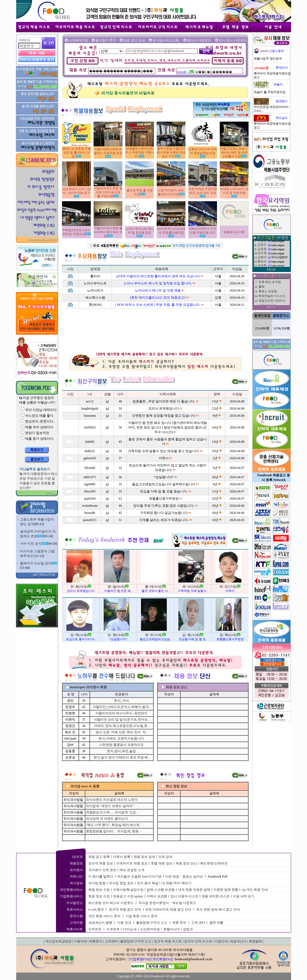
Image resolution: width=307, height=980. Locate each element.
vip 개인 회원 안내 (255, 890)
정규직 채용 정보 (101, 863)
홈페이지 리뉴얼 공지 (39, 563)
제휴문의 (96, 941)
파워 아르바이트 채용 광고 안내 (168, 909)
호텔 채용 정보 (162, 863)
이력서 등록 (122, 857)
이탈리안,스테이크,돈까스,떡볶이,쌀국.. (122, 707)
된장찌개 (264, 296)
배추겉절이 (266, 282)
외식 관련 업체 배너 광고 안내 (218, 909)
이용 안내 (124, 923)
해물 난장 (265, 301)
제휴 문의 (179, 923)
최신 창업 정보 (176, 786)
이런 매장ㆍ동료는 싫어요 (184, 877)
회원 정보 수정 (99, 890)
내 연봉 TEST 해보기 (177, 883)
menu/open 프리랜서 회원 (88, 687)
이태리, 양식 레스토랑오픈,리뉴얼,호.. (121, 726)
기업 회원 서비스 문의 (141, 916)
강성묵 (262, 260)
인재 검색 (165, 857)
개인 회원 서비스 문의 (104, 916)
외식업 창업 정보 (121, 883)
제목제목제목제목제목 (274, 287)
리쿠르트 (113, 929)
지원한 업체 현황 (226, 890)
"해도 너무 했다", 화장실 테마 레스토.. (114, 825)
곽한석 (262, 252)
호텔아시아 (171, 929)
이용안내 (221, 941)
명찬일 (262, 244)
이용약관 (80, 941)
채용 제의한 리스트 (216, 896)
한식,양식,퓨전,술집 (121, 751)
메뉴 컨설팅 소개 (132, 870)
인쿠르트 (95, 929)
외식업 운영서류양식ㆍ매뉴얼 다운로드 (167, 903)
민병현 (262, 264)
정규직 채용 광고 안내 (125, 909)
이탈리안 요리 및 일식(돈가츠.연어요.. (122, 719)
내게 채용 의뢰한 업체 (194, 890)
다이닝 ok (130, 929)
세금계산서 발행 (100, 923)
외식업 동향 (97, 883)
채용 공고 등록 (99, 857)
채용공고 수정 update (128, 896)
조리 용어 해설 (148, 883)
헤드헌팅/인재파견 (214, 863)
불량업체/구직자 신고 (152, 923)
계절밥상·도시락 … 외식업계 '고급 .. (112, 812)
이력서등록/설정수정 (128, 890)
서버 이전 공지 (34, 544)
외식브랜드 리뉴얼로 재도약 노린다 (112, 800)
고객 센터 (198, 923)
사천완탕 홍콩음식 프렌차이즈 (122, 745)
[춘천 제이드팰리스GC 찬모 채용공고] (158, 298)
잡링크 (188, 929)
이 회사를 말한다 (101, 877)
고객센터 (111, 941)
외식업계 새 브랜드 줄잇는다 (107, 819)
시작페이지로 (78, 40)
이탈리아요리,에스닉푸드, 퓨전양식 (121, 713)
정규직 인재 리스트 (198, 941)
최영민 (262, 256)
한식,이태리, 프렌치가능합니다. (122, 738)
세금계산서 (238, 941)
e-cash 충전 (96, 909)
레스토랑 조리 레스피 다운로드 (111, 903)
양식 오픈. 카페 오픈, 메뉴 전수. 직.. (121, 732)
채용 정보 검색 (144, 857)
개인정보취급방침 (58, 941)
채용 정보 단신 (186, 863)
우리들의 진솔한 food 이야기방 (140, 877)
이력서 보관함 (157, 896)
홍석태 (262, 248)
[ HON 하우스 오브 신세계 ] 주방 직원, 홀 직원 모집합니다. (158, 305)
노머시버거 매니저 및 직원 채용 (158, 290)
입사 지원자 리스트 (184, 896)
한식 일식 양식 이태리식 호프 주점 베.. (122, 757)
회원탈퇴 (255, 941)
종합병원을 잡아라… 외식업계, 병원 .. (113, 831)
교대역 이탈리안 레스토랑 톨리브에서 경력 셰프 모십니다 (158, 276)
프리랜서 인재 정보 (102, 870)
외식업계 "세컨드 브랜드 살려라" (110, 806)
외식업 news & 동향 (85, 786)
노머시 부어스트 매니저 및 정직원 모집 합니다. (158, 283)
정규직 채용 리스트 (168, 941)
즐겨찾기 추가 (106, 40)
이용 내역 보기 (244, 896)
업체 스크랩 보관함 (161, 890)
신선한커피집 (150, 929)
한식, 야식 (122, 701)
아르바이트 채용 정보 (132, 863)
